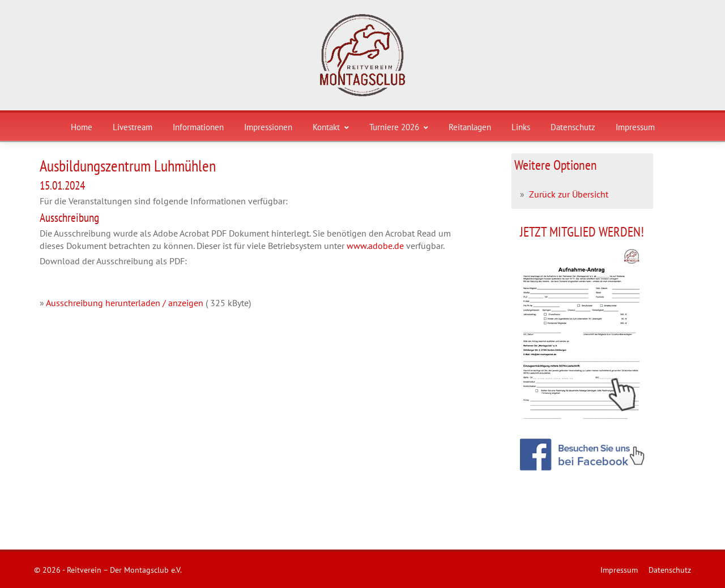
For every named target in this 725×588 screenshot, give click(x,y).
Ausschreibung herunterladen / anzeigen (125, 303)
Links (521, 127)
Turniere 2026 (399, 127)
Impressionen (268, 127)
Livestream (133, 127)
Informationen (198, 127)
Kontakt (331, 127)
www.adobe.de (375, 246)
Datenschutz (573, 127)
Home (82, 127)
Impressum (635, 127)
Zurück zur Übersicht (569, 194)
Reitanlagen (470, 127)
